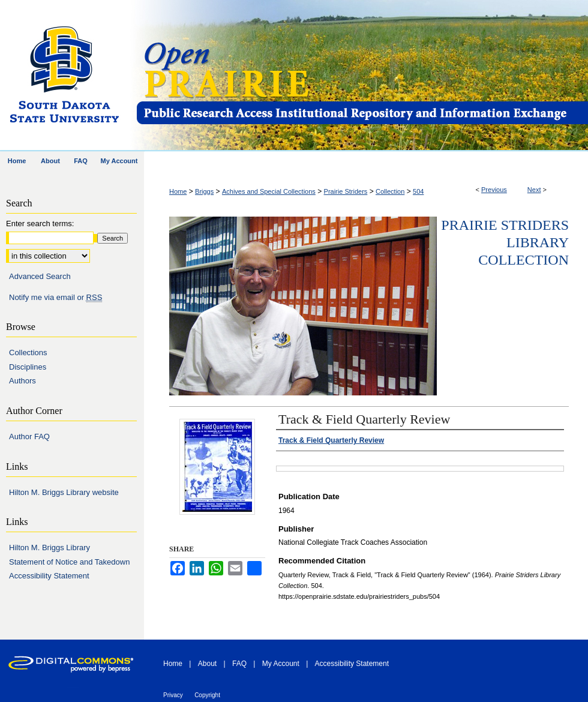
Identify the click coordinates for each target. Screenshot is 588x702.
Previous (494, 190)
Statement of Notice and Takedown (69, 562)
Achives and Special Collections (269, 191)
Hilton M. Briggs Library (49, 547)
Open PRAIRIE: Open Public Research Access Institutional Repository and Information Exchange (361, 76)
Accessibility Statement (49, 576)
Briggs (204, 191)
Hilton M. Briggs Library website (64, 492)
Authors (22, 381)
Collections (28, 352)
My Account (281, 664)
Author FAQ (29, 436)
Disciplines (28, 367)
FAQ (239, 664)
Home (178, 191)
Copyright (207, 695)
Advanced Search (40, 276)
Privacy (173, 695)
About (207, 664)
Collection (390, 191)
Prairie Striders (346, 191)
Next (534, 190)
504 (418, 191)
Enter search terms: (40, 223)
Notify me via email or (55, 298)
